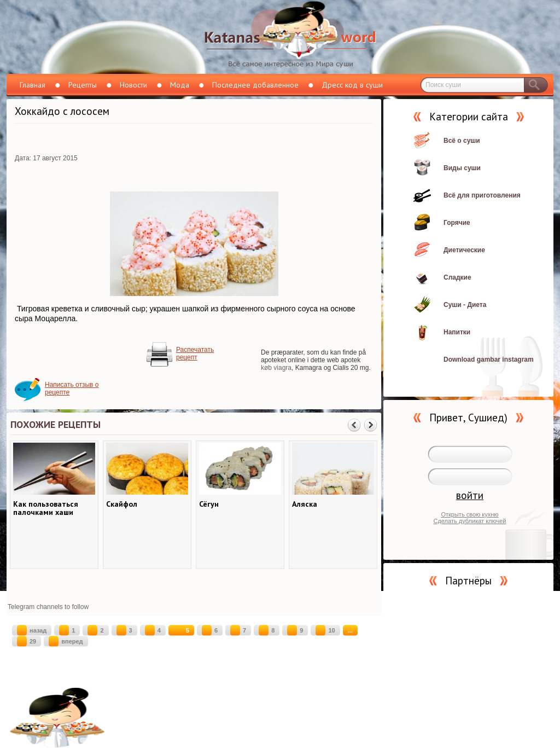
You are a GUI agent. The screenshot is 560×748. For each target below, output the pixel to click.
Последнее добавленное (255, 85)
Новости (133, 85)
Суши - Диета (465, 305)
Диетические (464, 250)
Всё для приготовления (482, 195)
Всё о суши (462, 141)
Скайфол (122, 505)
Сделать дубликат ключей (469, 521)
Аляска (305, 505)
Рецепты (83, 85)
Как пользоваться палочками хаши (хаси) (46, 508)
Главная (33, 85)
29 (27, 641)
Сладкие (457, 277)
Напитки (457, 332)
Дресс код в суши (352, 85)
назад (32, 630)
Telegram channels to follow (48, 607)
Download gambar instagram (489, 359)
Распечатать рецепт (195, 353)
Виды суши (462, 168)
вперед (66, 641)
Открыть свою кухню (469, 514)
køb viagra (276, 368)
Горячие (457, 223)
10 (325, 630)
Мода (180, 85)
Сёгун (209, 505)
